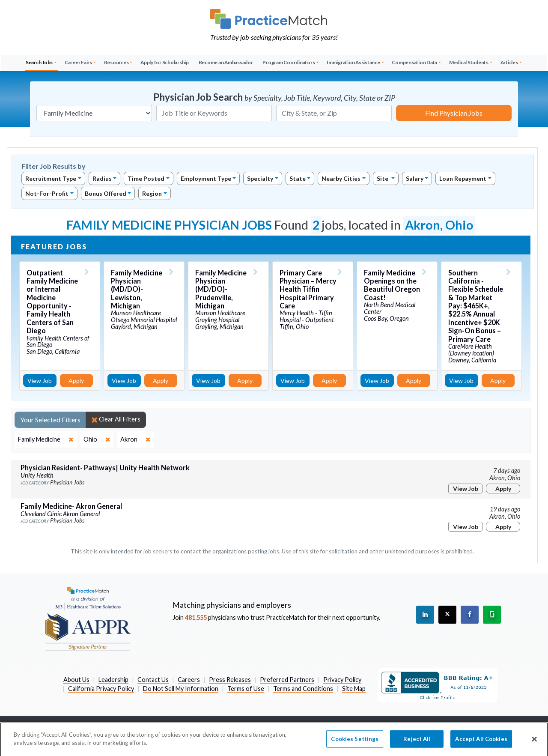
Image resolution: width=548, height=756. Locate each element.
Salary (415, 178)
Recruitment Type (51, 178)
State (298, 178)
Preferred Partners (287, 680)
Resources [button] (116, 62)
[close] (46, 439)
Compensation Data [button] (414, 62)
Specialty (260, 178)
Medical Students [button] (469, 62)
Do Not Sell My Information (181, 689)
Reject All (417, 743)
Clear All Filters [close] (116, 419)
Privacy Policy (342, 680)
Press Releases (230, 680)
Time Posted (146, 178)
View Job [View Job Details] (40, 381)
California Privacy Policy (101, 689)
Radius (102, 178)
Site (383, 178)
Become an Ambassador (226, 62)
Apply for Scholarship (165, 62)
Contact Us (153, 680)
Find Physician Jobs (454, 113)
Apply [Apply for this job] (76, 381)
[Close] (534, 743)
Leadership (113, 680)
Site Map (354, 689)
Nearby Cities (341, 178)
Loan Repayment (463, 178)
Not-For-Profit (47, 193)
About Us (76, 680)
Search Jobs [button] (39, 62)
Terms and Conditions (303, 689)
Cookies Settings (355, 743)
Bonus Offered (106, 193)
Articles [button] (509, 62)
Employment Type (206, 178)
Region (152, 193)
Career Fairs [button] (78, 62)
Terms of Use (246, 689)
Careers (189, 680)
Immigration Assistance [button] (353, 62)
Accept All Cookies (481, 743)
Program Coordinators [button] (289, 62)
